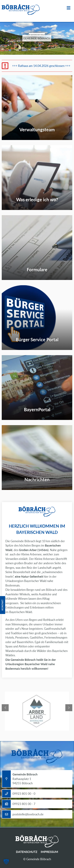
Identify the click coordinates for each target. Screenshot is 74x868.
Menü (69, 8)
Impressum (49, 852)
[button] (6, 862)
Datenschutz (27, 852)
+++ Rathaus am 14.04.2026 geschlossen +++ (41, 66)
